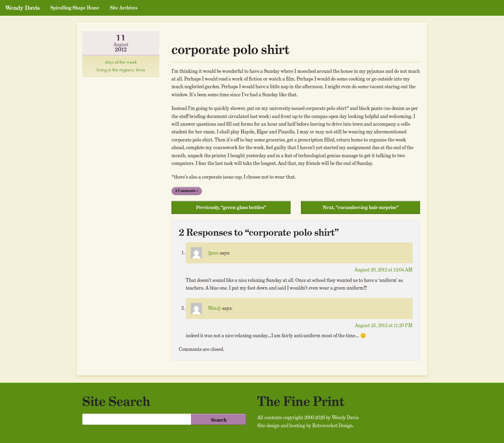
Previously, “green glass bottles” (231, 207)
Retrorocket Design (332, 425)
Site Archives (124, 8)
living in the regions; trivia (121, 70)
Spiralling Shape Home (75, 8)
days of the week (121, 62)
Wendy (215, 308)
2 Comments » (187, 191)
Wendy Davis (23, 8)
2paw (213, 253)
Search (219, 420)
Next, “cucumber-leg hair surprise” (361, 207)
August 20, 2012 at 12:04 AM (384, 270)
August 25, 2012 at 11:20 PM (384, 325)
